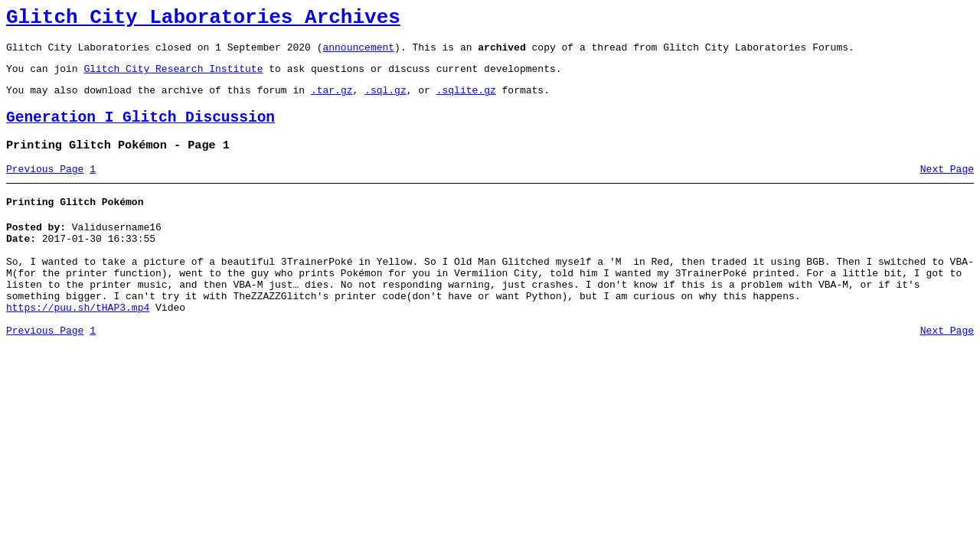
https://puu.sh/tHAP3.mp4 (78, 344)
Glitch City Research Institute (173, 77)
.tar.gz (332, 101)
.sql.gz (385, 101)
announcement (358, 54)
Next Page (947, 187)
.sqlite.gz (466, 101)
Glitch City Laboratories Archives (203, 20)
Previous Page (45, 187)
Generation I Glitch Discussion (140, 131)
